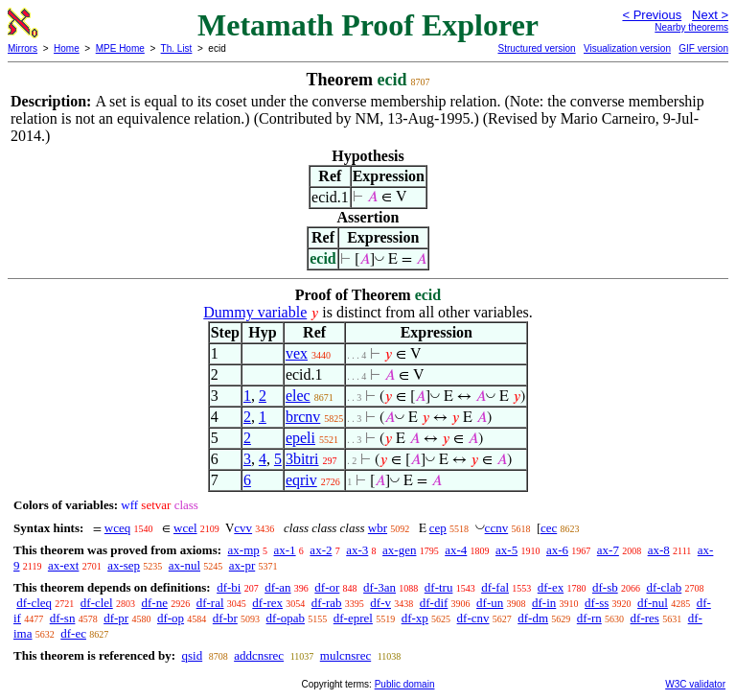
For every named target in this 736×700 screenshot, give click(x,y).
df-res (645, 618)
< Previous (652, 15)
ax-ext (63, 565)
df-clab (664, 587)
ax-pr (242, 565)
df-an (277, 587)
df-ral (210, 603)
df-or (327, 587)
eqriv (301, 480)
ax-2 (321, 550)
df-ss (597, 603)
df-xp (415, 618)
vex (297, 353)
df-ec (73, 633)
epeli (300, 438)
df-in (544, 603)
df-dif (434, 603)
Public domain (405, 684)
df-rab (327, 603)
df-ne (154, 603)
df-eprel (353, 618)
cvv (243, 528)
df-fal (495, 587)
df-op (171, 618)
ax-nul (184, 565)
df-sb (605, 587)
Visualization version (627, 48)
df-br (225, 618)
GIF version (703, 48)
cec (549, 528)
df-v (380, 603)
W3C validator (695, 684)
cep (438, 528)
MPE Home (120, 48)
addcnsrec (259, 655)
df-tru (439, 587)
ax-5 (506, 550)
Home (67, 48)
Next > (710, 15)
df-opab (286, 618)
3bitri (302, 459)
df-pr (116, 618)
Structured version (536, 48)
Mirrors (23, 48)
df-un (490, 603)
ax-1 (285, 550)
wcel (185, 528)
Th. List (177, 48)
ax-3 (357, 550)
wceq (117, 528)
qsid (192, 655)
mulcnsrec (345, 655)
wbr (378, 528)
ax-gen (399, 550)
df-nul (653, 603)
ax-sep (124, 565)
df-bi (229, 587)
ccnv (497, 528)
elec (298, 396)
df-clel (97, 603)
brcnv (303, 417)
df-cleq (34, 603)
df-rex (267, 603)
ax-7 (608, 550)
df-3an (379, 587)
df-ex (551, 587)
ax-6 (557, 550)
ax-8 (659, 550)
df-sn (63, 618)
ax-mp (244, 550)
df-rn (589, 618)
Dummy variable (255, 312)
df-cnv (473, 618)
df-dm (533, 618)
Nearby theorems (691, 27)
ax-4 (456, 550)
